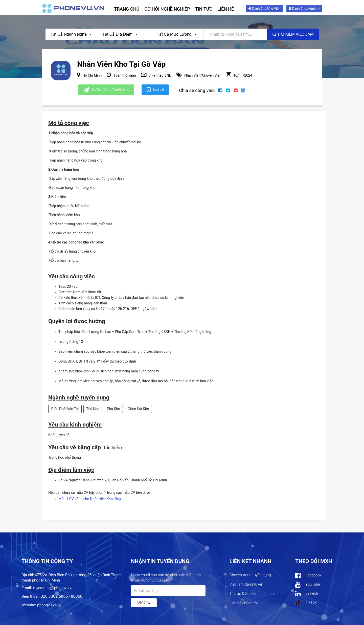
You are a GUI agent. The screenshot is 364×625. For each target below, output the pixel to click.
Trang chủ (127, 9)
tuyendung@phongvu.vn (53, 588)
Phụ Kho (113, 409)
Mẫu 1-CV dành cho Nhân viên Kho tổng (90, 499)
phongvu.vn (47, 605)
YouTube (308, 585)
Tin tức (204, 9)
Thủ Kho (93, 409)
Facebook (308, 576)
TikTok (306, 602)
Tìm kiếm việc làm (293, 34)
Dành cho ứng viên (264, 8)
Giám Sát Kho (138, 409)
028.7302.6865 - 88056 (62, 596)
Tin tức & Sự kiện (243, 594)
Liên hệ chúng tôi (244, 603)
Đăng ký (144, 602)
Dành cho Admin (303, 8)
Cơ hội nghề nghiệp (167, 9)
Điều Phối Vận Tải (65, 409)
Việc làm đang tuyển (246, 584)
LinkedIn (307, 594)
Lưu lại (155, 90)
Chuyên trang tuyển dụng (250, 575)
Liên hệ (226, 9)
